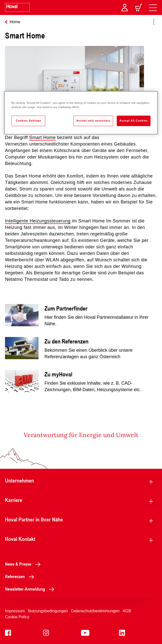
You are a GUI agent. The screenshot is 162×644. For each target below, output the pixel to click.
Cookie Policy (17, 617)
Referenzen (21, 576)
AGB (127, 611)
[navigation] (153, 7)
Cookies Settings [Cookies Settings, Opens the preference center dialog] (28, 121)
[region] (81, 113)
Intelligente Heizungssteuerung (38, 221)
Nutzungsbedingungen (48, 611)
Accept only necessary (93, 121)
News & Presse (24, 564)
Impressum (15, 611)
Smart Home (42, 138)
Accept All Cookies (134, 121)
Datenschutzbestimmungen (95, 611)
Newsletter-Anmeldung (31, 589)
